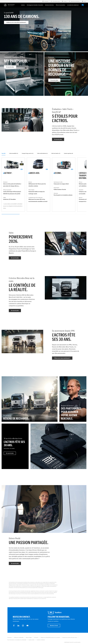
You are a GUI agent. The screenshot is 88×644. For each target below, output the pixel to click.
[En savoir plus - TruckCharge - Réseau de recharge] (30, 399)
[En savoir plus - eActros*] (13, 185)
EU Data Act (36, 637)
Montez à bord (54, 626)
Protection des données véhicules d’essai (70, 637)
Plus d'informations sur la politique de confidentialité (17, 640)
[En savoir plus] (58, 446)
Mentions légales (29, 637)
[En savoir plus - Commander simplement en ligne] (22, 74)
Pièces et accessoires (60, 5)
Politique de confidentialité (19, 637)
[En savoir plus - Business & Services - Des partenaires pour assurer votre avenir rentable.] (73, 399)
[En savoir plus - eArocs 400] (38, 185)
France (84, 1)
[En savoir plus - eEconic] (64, 185)
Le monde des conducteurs (73, 5)
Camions (23, 5)
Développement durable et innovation (35, 5)
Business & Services (49, 5)
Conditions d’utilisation (41, 640)
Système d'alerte (31, 640)
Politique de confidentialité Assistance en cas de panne (50, 637)
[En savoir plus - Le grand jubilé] (44, 32)
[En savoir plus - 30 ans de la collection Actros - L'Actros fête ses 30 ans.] (15, 446)
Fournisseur (10, 637)
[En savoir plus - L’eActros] (66, 74)
